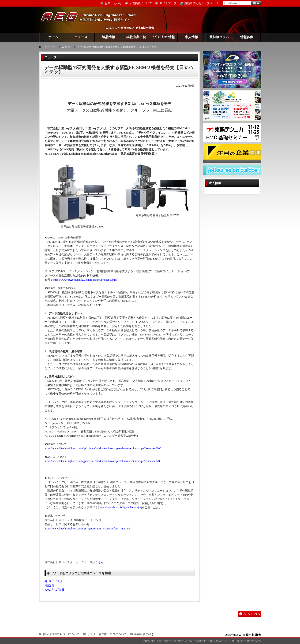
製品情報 (109, 37)
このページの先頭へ (250, 614)
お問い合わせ (113, 3)
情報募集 (247, 37)
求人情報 (191, 37)
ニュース (81, 37)
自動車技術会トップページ (201, 3)
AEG (91, 20)
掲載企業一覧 (136, 37)
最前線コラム (219, 37)
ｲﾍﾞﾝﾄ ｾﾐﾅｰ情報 (164, 37)
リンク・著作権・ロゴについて (107, 634)
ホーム (53, 37)
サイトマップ (168, 3)
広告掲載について (141, 3)
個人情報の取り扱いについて (61, 634)
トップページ (49, 47)
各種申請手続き (144, 634)
